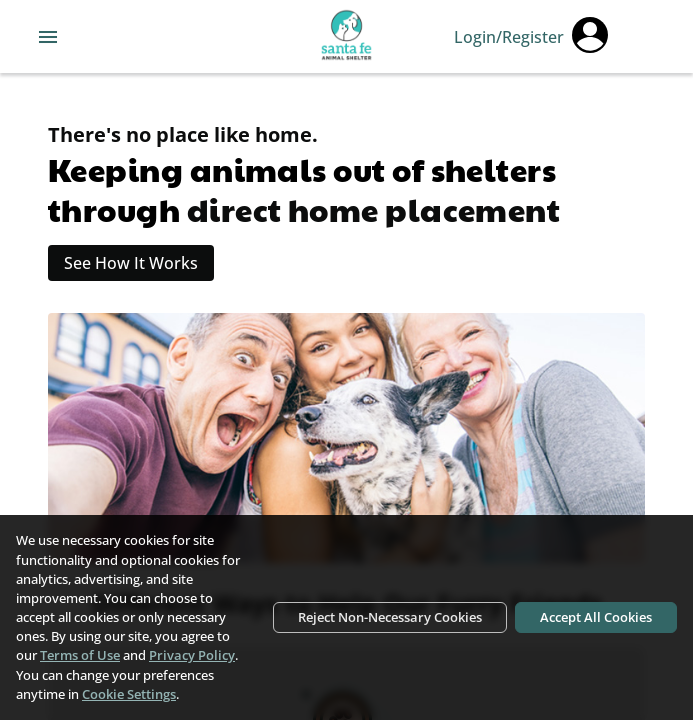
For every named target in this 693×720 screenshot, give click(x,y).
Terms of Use (80, 655)
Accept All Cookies (596, 617)
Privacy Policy (192, 655)
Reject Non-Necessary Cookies (390, 617)
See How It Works (131, 263)
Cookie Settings (129, 694)
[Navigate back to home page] (346, 37)
